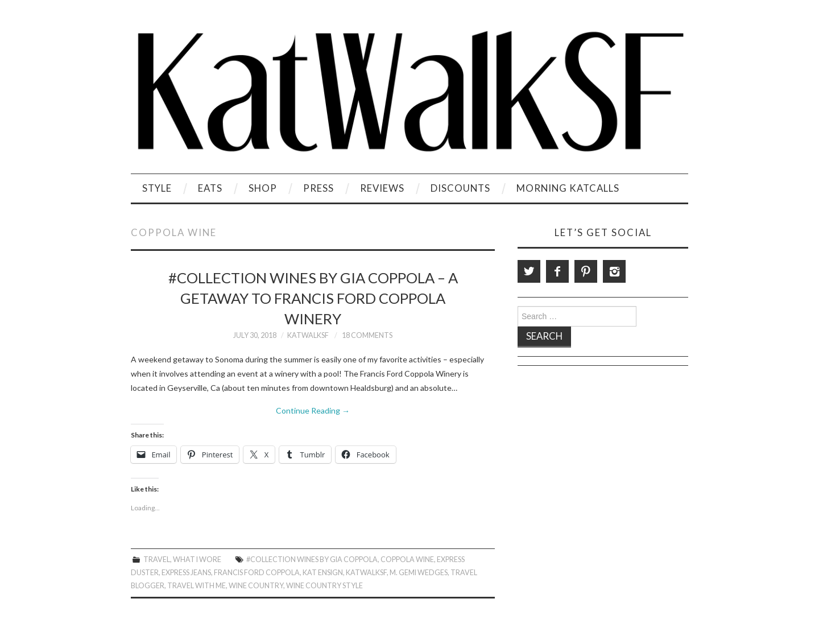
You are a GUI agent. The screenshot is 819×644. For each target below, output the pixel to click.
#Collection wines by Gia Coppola (312, 560)
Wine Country (256, 586)
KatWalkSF (308, 335)
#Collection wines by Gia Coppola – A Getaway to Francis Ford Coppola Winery (313, 298)
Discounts (460, 188)
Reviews (382, 188)
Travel (157, 560)
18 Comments (367, 335)
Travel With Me (197, 586)
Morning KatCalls (568, 188)
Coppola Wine (407, 560)
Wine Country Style (324, 586)
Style (157, 188)
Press (318, 188)
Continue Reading (313, 410)
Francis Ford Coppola (257, 573)
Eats (210, 188)
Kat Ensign (323, 573)
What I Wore (197, 560)
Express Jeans (186, 573)
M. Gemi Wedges (419, 573)
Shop (263, 188)
